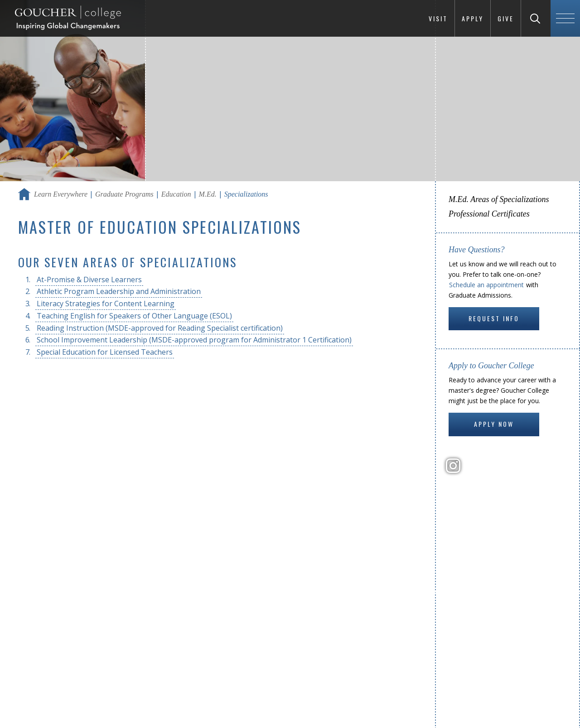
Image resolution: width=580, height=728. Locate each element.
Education (176, 194)
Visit (438, 18)
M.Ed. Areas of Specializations (499, 199)
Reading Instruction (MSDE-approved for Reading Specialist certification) (160, 328)
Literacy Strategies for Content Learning (106, 304)
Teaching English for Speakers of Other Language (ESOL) (134, 316)
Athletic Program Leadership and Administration (119, 291)
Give (506, 18)
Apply (473, 18)
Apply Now (494, 424)
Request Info (494, 318)
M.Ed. (208, 194)
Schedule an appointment (486, 285)
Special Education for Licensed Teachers (105, 352)
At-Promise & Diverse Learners (89, 280)
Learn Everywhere (61, 194)
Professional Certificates (489, 214)
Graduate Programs (124, 194)
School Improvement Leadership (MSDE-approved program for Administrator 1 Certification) (194, 340)
